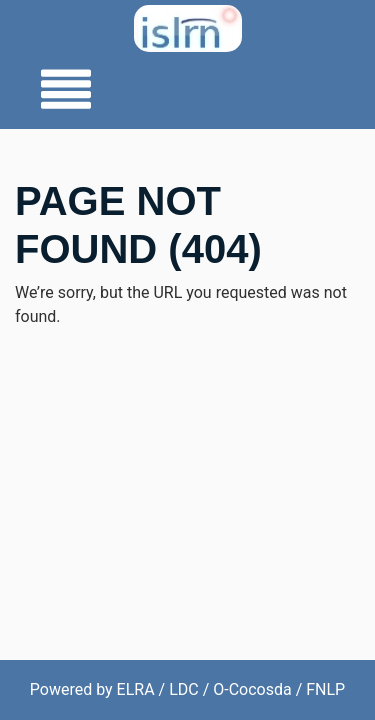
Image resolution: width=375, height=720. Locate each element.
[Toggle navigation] (60, 91)
